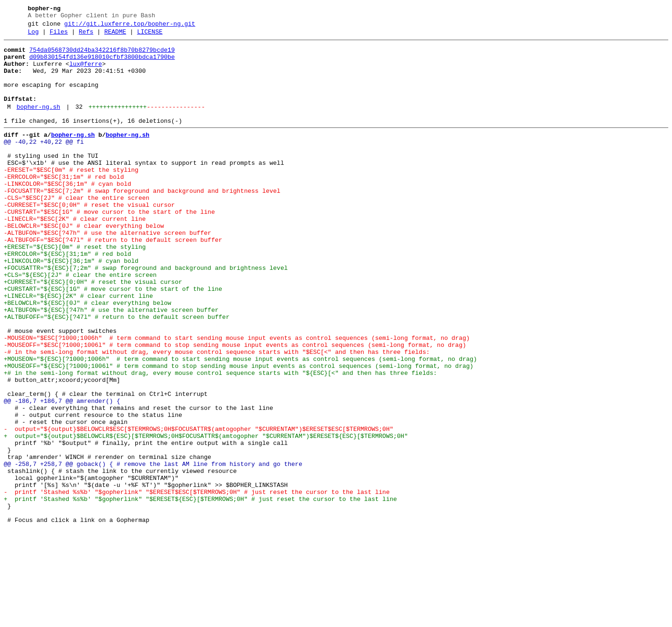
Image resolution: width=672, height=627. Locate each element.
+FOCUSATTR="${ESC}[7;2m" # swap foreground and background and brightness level (146, 314)
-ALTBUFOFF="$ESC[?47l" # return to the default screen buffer (113, 281)
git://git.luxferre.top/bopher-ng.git (130, 27)
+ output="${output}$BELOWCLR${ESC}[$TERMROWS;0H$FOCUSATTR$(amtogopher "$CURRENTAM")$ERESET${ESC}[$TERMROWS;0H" (208, 516)
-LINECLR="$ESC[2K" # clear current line (75, 255)
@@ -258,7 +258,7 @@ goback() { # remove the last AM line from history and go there (153, 550)
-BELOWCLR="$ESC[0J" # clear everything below (84, 264)
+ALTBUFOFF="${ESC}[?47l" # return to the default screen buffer (117, 373)
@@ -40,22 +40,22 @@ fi (44, 163)
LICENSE (150, 36)
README (115, 36)
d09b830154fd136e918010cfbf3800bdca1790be (102, 64)
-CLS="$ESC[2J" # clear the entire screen (77, 230)
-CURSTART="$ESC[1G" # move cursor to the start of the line (109, 247)
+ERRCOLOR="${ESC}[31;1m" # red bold (67, 297)
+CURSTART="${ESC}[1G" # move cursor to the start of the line (113, 339)
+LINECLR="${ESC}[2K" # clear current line (78, 348)
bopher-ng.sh (38, 124)
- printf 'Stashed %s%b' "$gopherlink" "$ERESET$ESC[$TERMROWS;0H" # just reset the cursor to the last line (197, 583)
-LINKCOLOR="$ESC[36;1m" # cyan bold (67, 213)
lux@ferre (85, 72)
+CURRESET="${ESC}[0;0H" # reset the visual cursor (93, 331)
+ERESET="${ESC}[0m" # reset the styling (75, 289)
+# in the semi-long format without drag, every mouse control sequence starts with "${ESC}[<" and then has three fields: (220, 440)
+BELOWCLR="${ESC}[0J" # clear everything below (87, 356)
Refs (86, 36)
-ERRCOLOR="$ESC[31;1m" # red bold (64, 205)
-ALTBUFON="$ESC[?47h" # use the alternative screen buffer (108, 272)
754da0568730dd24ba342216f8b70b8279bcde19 (102, 56)
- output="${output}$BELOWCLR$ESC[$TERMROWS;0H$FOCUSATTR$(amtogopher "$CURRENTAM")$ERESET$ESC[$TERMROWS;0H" (200, 507)
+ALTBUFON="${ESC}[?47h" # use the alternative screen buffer (111, 365)
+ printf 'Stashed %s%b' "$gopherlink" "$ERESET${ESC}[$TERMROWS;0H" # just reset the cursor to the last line (200, 592)
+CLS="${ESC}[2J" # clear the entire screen (80, 323)
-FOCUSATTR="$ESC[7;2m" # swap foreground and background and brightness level (142, 222)
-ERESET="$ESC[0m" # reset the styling (71, 197)
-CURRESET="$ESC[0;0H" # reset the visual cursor (89, 239)
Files (59, 36)
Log (33, 36)
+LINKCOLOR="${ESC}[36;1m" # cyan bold (71, 306)
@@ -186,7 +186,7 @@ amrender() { (62, 474)
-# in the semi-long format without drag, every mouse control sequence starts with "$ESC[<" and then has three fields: (217, 415)
